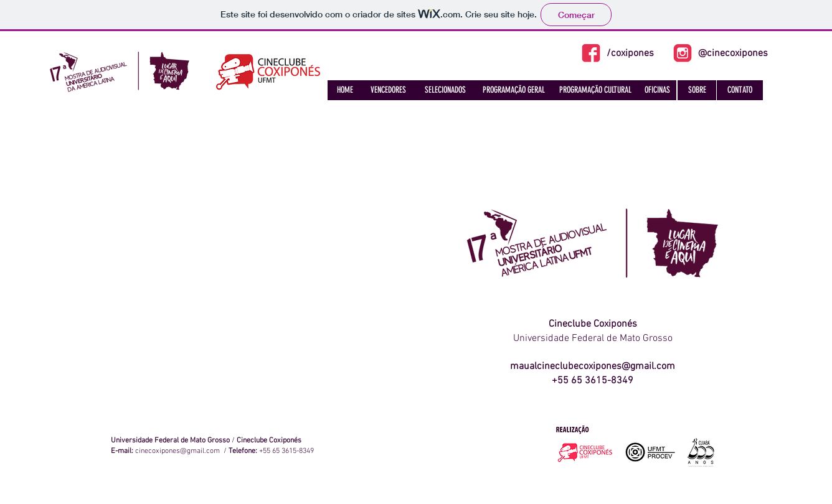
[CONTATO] (740, 90)
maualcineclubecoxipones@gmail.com (593, 366)
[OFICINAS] (657, 90)
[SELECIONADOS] (445, 90)
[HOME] (345, 90)
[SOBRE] (697, 90)
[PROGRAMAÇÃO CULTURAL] (595, 90)
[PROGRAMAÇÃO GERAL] (513, 90)
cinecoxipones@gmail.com (177, 451)
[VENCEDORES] (388, 90)
